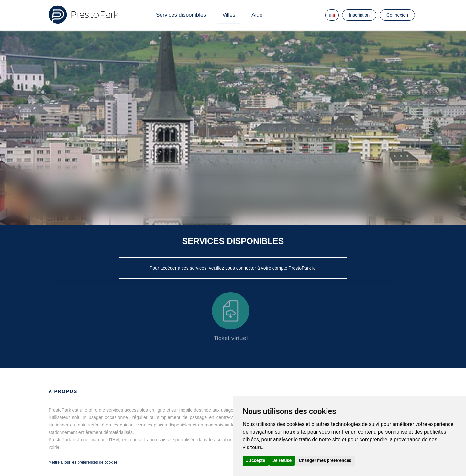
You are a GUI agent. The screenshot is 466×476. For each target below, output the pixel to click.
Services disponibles (181, 15)
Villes (229, 15)
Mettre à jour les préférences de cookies (83, 462)
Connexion (397, 15)
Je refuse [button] (282, 460)
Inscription (359, 15)
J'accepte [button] (256, 460)
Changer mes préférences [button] (325, 460)
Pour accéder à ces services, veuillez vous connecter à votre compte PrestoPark (231, 268)
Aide (257, 15)
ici (314, 268)
